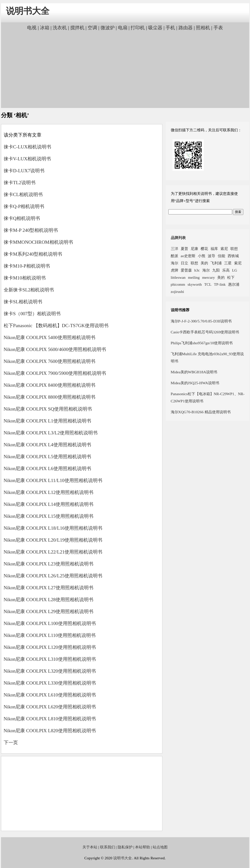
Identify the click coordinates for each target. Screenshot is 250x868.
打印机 (138, 28)
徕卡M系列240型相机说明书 (33, 254)
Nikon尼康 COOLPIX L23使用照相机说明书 (49, 564)
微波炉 (108, 28)
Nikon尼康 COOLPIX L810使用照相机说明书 (50, 719)
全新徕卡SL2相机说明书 (29, 290)
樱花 (204, 249)
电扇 (123, 28)
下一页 (11, 743)
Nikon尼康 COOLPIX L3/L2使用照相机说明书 (51, 433)
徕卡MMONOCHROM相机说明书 (38, 242)
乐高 (226, 270)
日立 (184, 263)
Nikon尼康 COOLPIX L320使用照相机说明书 (50, 671)
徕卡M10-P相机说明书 (27, 266)
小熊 (202, 256)
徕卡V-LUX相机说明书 (27, 159)
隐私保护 (125, 847)
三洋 (175, 249)
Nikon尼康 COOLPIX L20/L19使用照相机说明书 (53, 540)
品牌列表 (178, 238)
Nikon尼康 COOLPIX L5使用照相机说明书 (47, 457)
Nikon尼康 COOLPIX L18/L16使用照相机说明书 (53, 528)
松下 (231, 277)
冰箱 (45, 28)
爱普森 (186, 270)
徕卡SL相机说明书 (23, 302)
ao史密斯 (188, 256)
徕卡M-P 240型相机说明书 (31, 230)
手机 (170, 28)
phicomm (178, 284)
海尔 (175, 263)
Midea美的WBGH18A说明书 (194, 372)
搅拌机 (77, 28)
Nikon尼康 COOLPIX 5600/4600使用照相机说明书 (55, 349)
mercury (208, 277)
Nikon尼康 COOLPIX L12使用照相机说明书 (49, 492)
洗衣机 (60, 28)
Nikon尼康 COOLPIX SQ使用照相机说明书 (48, 409)
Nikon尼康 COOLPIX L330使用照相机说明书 (50, 683)
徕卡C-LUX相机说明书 (28, 147)
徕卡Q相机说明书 (22, 218)
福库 (214, 249)
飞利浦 (216, 263)
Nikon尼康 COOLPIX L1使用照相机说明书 (47, 421)
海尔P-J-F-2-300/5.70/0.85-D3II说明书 (201, 321)
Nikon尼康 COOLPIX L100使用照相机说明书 (50, 623)
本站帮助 (143, 847)
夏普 (184, 249)
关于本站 (90, 847)
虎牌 (175, 270)
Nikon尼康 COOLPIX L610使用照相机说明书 (50, 695)
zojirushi (178, 292)
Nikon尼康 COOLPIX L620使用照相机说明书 (50, 707)
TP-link (220, 284)
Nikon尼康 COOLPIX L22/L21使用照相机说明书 (53, 552)
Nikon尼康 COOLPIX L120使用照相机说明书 (50, 647)
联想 (234, 249)
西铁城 (233, 256)
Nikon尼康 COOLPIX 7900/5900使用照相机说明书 (55, 373)
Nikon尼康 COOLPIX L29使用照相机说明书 (49, 611)
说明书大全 (28, 11)
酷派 (175, 256)
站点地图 (160, 847)
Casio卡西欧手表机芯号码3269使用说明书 (205, 332)
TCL (208, 284)
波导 (212, 256)
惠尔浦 (234, 284)
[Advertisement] (125, 69)
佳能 (221, 256)
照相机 (203, 28)
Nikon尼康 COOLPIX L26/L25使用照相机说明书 (53, 576)
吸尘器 (155, 28)
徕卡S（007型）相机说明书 (32, 314)
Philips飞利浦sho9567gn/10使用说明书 (202, 343)
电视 (32, 28)
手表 (218, 28)
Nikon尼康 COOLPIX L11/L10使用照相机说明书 (53, 480)
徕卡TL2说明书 (20, 183)
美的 (204, 263)
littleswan (178, 277)
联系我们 (107, 847)
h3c (197, 270)
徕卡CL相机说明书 (23, 194)
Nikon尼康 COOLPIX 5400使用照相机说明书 (50, 337)
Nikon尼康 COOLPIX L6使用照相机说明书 (47, 469)
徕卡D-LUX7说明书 (24, 171)
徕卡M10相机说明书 (25, 278)
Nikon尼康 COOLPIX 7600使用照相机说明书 (50, 361)
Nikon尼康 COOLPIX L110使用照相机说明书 (50, 635)
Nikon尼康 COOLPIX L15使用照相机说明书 (49, 516)
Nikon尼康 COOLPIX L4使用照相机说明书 (47, 445)
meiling (194, 277)
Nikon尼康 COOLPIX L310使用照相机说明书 (50, 659)
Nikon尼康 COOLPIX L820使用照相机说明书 (50, 731)
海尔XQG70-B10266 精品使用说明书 (201, 412)
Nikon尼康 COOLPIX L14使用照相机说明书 (49, 504)
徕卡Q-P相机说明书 (24, 206)
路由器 (186, 28)
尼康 (194, 249)
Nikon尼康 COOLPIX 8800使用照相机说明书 (50, 397)
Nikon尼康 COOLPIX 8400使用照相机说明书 (50, 385)
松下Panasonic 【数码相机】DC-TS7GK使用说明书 (56, 326)
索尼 (224, 249)
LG (235, 270)
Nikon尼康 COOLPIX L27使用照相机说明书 (49, 588)
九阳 (216, 270)
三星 (228, 263)
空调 (92, 28)
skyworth (195, 284)
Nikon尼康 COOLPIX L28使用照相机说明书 (49, 600)
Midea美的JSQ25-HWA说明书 (195, 383)
